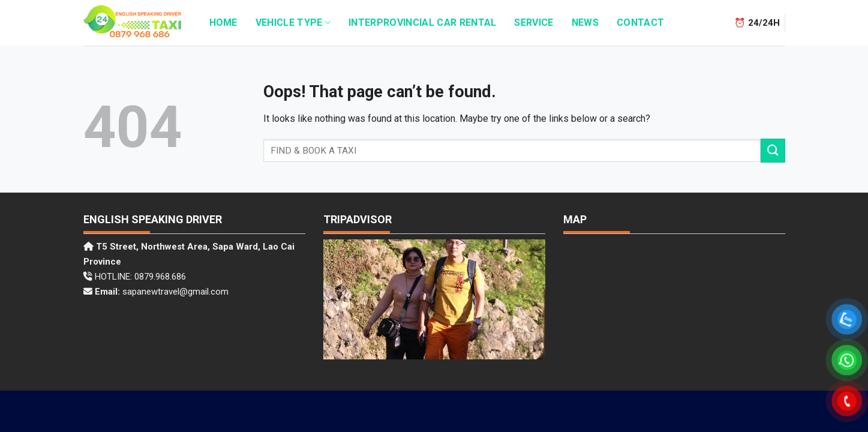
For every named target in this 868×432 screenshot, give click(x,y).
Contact (640, 22)
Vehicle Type (293, 22)
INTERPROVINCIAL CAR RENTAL (422, 22)
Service (534, 22)
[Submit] (773, 150)
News (585, 22)
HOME (223, 22)
